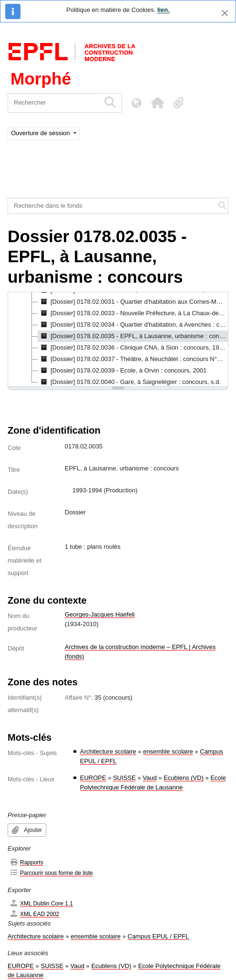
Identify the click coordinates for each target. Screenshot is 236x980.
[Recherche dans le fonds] (113, 206)
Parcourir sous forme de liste (51, 873)
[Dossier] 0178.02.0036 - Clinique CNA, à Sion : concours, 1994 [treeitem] (132, 348)
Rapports (26, 862)
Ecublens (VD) (184, 778)
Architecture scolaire (108, 751)
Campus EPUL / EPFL (159, 936)
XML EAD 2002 (34, 914)
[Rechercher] (54, 103)
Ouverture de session (41, 133)
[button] (157, 103)
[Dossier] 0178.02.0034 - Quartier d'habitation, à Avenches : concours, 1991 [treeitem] (133, 325)
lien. (164, 10)
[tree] (118, 340)
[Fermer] (225, 13)
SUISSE (124, 778)
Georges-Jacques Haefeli (100, 614)
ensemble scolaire (168, 751)
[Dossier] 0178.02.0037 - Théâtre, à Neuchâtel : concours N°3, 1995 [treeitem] (133, 359)
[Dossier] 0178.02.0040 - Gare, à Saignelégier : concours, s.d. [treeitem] (129, 382)
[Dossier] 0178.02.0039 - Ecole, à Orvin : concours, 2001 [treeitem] (122, 371)
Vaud (149, 778)
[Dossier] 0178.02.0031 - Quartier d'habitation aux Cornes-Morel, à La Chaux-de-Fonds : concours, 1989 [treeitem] (133, 302)
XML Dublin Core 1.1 (41, 903)
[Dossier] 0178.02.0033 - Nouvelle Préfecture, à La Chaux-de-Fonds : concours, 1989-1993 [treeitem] (133, 313)
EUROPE (93, 778)
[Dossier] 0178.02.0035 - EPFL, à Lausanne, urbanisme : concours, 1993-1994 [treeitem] (133, 336)
